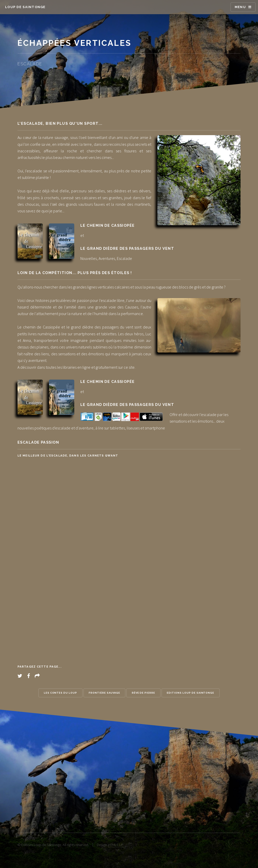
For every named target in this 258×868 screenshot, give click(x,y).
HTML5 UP (116, 845)
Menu (240, 7)
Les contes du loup (60, 693)
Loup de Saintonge (25, 7)
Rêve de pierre (143, 693)
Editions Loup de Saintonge (190, 693)
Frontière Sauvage (104, 693)
